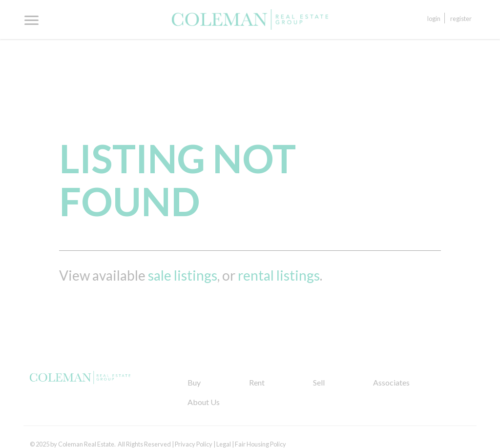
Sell (319, 382)
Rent (257, 382)
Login (434, 19)
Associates (391, 382)
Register (461, 19)
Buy (194, 382)
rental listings (279, 275)
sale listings (183, 275)
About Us (204, 402)
